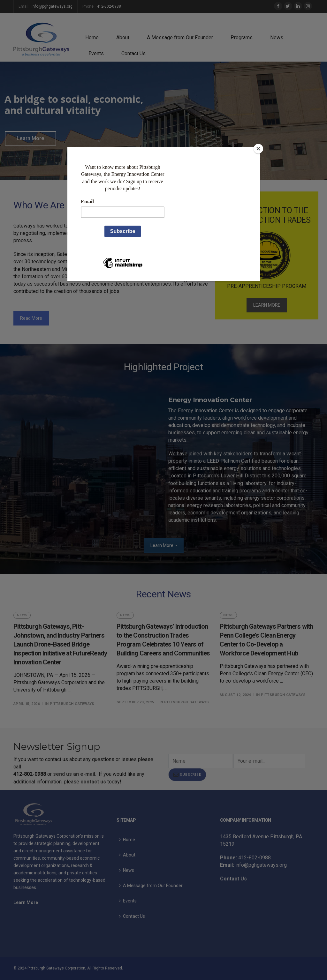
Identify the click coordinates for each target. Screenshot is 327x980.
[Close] (258, 149)
